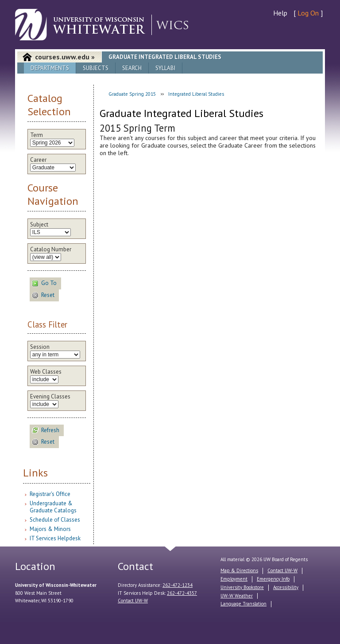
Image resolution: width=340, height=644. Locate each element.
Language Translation (243, 604)
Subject (39, 225)
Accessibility (286, 587)
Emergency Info (273, 579)
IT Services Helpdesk (55, 538)
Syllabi (165, 68)
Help (280, 13)
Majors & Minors (50, 529)
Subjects (96, 68)
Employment (234, 579)
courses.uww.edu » (65, 57)
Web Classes (46, 372)
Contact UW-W (133, 601)
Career (38, 160)
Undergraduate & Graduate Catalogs (53, 507)
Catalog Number (51, 250)
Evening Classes (50, 397)
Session (40, 347)
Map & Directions (239, 570)
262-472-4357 (182, 593)
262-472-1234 (178, 585)
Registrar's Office (50, 494)
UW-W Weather (237, 596)
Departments (50, 68)
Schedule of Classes (55, 520)
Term (37, 135)
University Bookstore (242, 587)
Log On (308, 13)
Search (132, 68)
